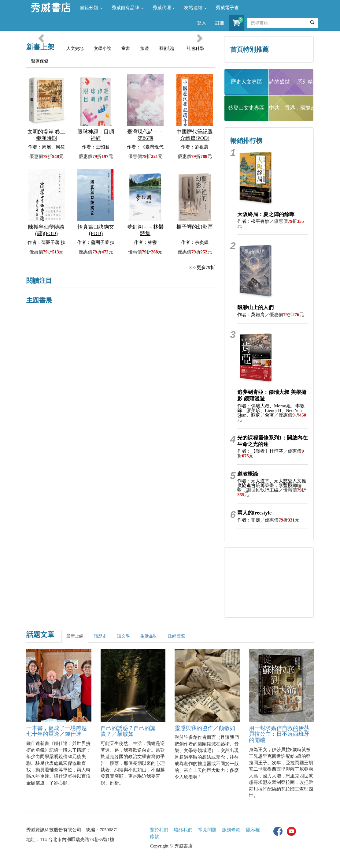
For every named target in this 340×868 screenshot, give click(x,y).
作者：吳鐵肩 (251, 315)
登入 (201, 23)
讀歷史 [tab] (100, 636)
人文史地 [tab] (75, 49)
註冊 (220, 23)
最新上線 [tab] (75, 636)
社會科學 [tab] (195, 49)
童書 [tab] (126, 49)
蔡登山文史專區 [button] (246, 108)
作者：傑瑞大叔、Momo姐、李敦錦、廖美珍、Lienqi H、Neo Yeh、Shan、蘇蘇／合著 (272, 410)
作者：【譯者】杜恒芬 (260, 451)
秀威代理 (164, 8)
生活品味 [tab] (149, 636)
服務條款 (231, 830)
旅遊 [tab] (145, 49)
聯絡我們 (183, 830)
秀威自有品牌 (127, 8)
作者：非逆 (249, 520)
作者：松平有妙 (253, 221)
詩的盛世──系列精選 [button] (291, 82)
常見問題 (207, 830)
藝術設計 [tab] (168, 49)
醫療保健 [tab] (40, 61)
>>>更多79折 (202, 268)
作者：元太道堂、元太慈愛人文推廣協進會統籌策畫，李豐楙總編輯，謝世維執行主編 (272, 485)
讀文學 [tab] (124, 636)
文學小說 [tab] (102, 49)
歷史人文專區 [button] (246, 82)
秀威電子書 (227, 8)
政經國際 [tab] (176, 636)
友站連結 (195, 8)
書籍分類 (91, 8)
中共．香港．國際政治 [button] (291, 108)
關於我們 (159, 830)
